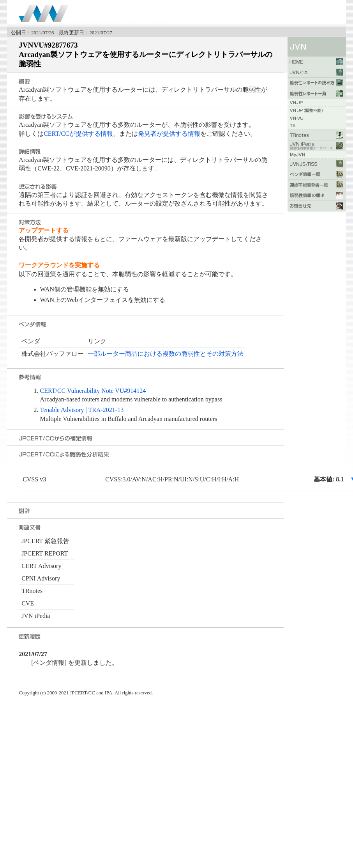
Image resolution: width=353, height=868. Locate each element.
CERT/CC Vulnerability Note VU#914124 (93, 391)
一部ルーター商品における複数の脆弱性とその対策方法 (166, 354)
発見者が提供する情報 (169, 134)
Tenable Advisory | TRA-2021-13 (82, 410)
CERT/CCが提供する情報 (78, 134)
